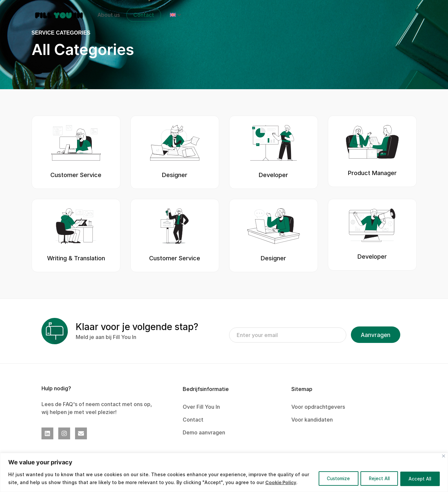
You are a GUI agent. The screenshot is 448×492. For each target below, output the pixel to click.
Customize (329, 474)
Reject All (374, 474)
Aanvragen (376, 335)
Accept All (418, 474)
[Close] (444, 448)
